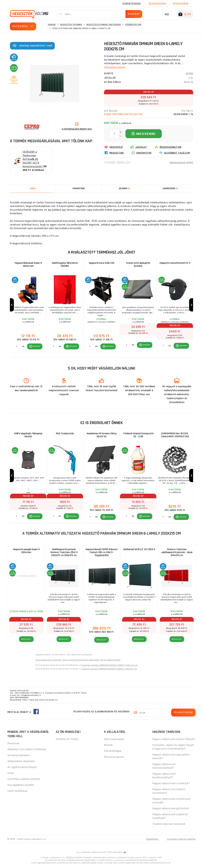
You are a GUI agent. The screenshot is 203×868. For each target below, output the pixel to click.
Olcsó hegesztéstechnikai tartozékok (81, 661)
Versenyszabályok (18, 757)
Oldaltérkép (152, 840)
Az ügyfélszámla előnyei (22, 768)
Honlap (52, 24)
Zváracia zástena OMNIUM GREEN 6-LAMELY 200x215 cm (109, 670)
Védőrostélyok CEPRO (181, 162)
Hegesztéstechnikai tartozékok (104, 24)
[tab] (124, 188)
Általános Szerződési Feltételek (27, 751)
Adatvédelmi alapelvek (21, 762)
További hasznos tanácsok (169, 825)
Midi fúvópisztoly (65, 434)
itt (125, 853)
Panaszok (13, 745)
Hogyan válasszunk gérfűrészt (171, 810)
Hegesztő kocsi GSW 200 (102, 263)
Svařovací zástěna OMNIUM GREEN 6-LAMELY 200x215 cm (109, 666)
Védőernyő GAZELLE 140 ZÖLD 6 (139, 551)
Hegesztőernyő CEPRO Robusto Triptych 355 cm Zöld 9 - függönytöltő (101, 554)
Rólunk (108, 746)
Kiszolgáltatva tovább (21, 786)
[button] (35, 347)
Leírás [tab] (33, 188)
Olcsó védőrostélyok (110, 661)
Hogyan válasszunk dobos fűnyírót (174, 740)
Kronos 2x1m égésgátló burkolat (138, 264)
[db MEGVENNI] (17, 347)
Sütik (11, 774)
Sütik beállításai (17, 792)
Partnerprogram (114, 758)
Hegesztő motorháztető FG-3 (175, 263)
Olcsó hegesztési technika (49, 661)
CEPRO (189, 73)
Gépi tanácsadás (114, 740)
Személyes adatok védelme (24, 780)
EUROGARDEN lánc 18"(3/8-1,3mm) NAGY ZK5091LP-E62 (175, 436)
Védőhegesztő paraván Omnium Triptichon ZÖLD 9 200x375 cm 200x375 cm (64, 554)
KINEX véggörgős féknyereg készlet (28, 436)
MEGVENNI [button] (36, 347)
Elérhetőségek (132, 3)
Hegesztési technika (71, 24)
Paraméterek (79, 188)
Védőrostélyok (133, 24)
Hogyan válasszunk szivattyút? (171, 785)
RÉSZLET (26, 640)
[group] (28, 305)
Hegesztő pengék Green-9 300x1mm (26, 552)
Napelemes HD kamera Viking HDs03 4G (101, 436)
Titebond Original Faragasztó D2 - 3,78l (138, 436)
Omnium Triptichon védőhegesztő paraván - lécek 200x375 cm (177, 554)
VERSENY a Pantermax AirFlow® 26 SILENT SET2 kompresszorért (33, 159)
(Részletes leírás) (115, 67)
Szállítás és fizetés (67, 740)
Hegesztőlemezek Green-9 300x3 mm (28, 264)
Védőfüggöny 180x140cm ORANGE (65, 264)
